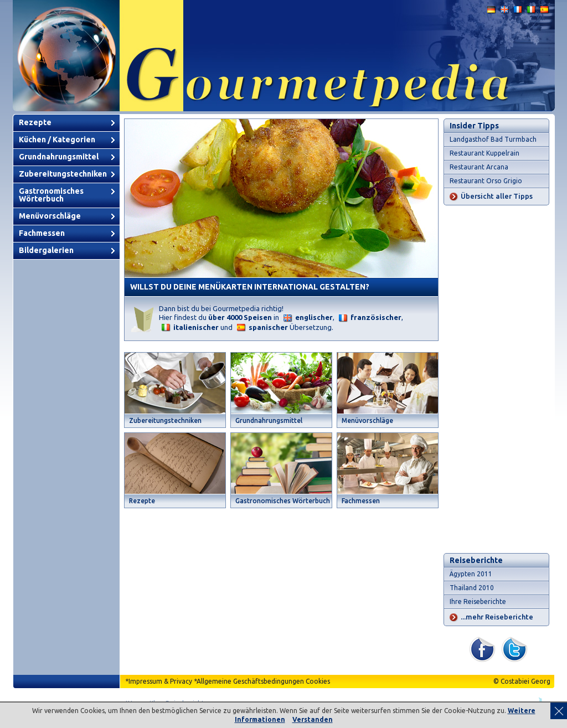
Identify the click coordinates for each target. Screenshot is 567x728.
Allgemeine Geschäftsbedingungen (250, 681)
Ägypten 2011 (471, 574)
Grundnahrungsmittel (59, 157)
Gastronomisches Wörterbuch (51, 195)
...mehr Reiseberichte (497, 617)
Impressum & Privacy (160, 681)
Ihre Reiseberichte (478, 601)
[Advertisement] (496, 379)
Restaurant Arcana (479, 167)
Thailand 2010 (472, 588)
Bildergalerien (46, 250)
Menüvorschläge (50, 216)
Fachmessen (42, 233)
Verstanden (313, 719)
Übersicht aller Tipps (497, 196)
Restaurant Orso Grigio (486, 181)
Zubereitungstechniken (63, 174)
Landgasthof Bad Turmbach (493, 139)
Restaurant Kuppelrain (484, 153)
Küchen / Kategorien (57, 140)
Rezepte (35, 122)
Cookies (318, 681)
